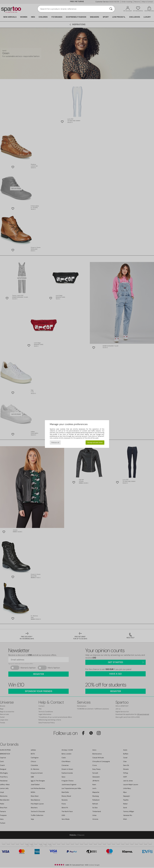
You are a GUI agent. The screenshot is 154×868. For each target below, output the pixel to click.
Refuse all (55, 443)
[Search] (111, 9)
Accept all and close (95, 443)
